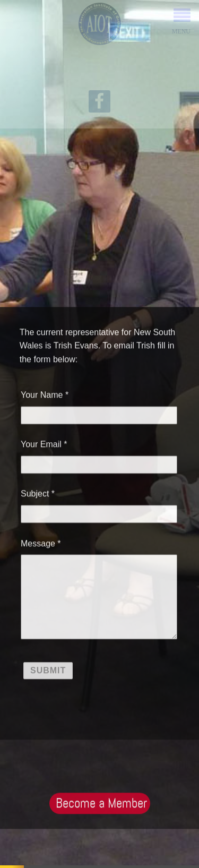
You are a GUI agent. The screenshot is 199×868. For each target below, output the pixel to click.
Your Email (41, 443)
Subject (35, 492)
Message (38, 542)
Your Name (42, 394)
